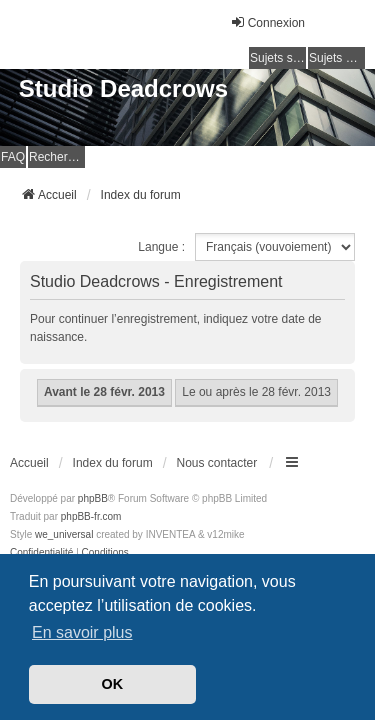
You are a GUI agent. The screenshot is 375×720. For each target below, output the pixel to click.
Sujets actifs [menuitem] (337, 58)
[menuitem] (41, 553)
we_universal (64, 534)
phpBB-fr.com (91, 516)
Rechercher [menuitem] (57, 157)
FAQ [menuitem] (13, 157)
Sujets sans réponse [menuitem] (278, 58)
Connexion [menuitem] (267, 22)
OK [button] (113, 684)
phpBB (93, 498)
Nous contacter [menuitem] (217, 463)
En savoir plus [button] (82, 632)
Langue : (161, 247)
